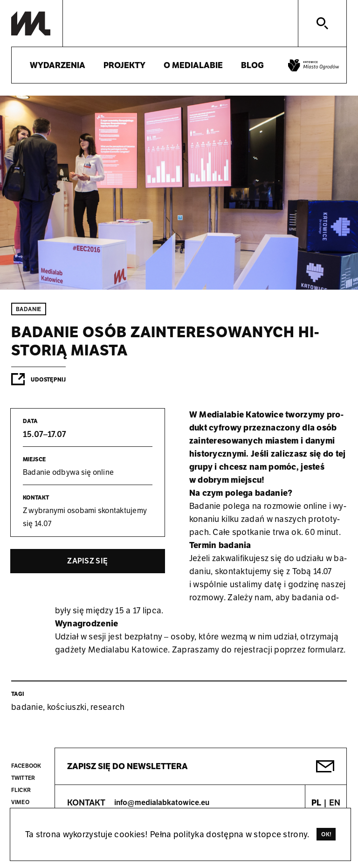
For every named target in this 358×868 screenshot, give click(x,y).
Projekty (124, 65)
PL (316, 802)
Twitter (23, 778)
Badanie (29, 309)
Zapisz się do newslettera (127, 766)
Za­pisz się (87, 561)
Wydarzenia (58, 65)
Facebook (26, 766)
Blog (252, 65)
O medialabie (193, 65)
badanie (27, 707)
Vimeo (20, 802)
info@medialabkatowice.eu (162, 802)
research (107, 707)
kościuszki (67, 707)
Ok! (326, 834)
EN (335, 802)
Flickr (21, 790)
